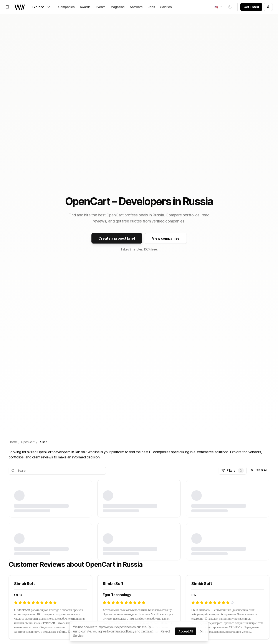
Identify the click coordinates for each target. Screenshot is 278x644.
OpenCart (28, 442)
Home (13, 442)
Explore (41, 7)
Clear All (259, 470)
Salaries (166, 7)
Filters (233, 471)
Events (101, 7)
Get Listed (251, 7)
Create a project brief (117, 238)
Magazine (118, 7)
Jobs (151, 7)
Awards (85, 7)
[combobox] (219, 7)
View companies (166, 238)
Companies (66, 7)
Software (136, 7)
